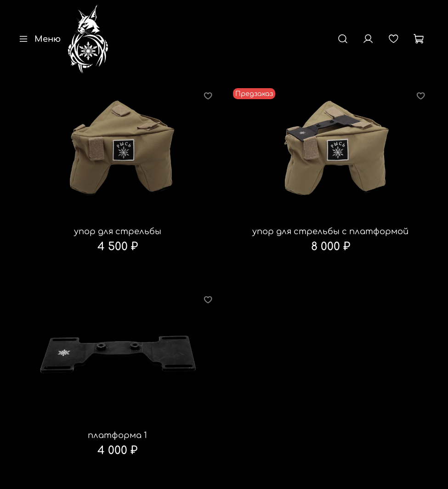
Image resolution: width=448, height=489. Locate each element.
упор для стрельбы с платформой (330, 231)
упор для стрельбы (118, 231)
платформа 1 (117, 435)
